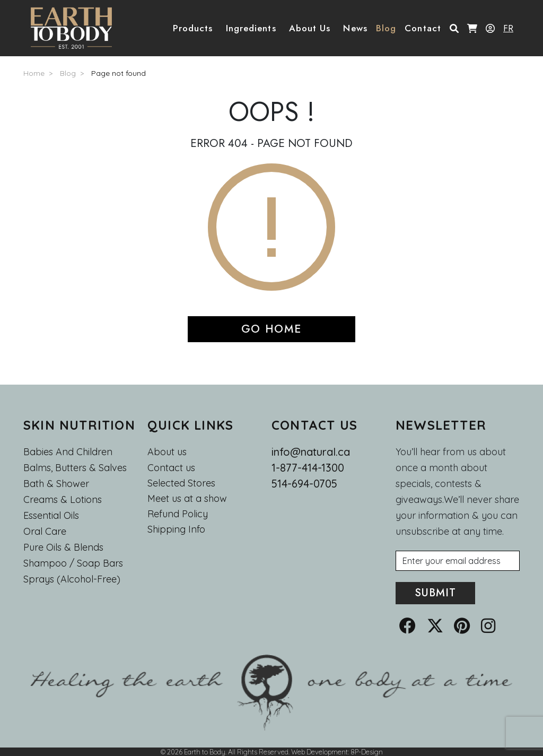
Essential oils (51, 515)
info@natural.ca (311, 452)
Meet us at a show (187, 499)
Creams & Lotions (63, 499)
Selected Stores (181, 483)
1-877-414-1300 (308, 468)
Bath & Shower (56, 484)
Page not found (119, 73)
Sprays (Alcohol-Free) (72, 579)
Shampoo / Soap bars (73, 563)
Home (34, 73)
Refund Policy (178, 514)
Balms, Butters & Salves (75, 468)
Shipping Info (176, 529)
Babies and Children (68, 452)
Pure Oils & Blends (63, 547)
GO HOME (271, 329)
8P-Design (367, 752)
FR (508, 28)
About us (167, 452)
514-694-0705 (304, 484)
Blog (68, 73)
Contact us (171, 468)
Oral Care (45, 531)
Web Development (319, 752)
